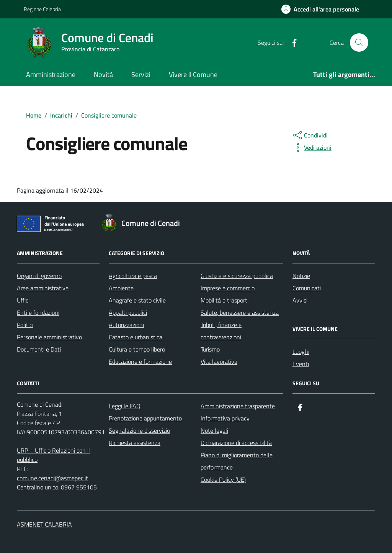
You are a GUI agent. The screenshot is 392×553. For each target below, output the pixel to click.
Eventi (301, 364)
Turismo (210, 349)
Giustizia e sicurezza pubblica (237, 276)
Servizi (141, 74)
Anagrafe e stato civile (137, 300)
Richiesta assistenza (135, 443)
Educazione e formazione (140, 362)
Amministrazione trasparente (238, 406)
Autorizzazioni (126, 325)
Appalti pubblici (128, 312)
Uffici (23, 300)
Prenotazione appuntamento (145, 418)
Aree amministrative (43, 288)
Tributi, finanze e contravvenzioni (221, 331)
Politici (25, 325)
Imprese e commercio (228, 288)
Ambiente (121, 288)
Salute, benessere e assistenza (240, 312)
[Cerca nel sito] (359, 43)
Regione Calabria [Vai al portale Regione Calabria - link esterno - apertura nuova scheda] (42, 9)
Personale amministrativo (49, 337)
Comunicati (307, 288)
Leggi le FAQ (125, 406)
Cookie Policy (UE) (223, 479)
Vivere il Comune (193, 74)
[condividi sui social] (310, 135)
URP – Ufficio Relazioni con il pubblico (53, 455)
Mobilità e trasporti (225, 300)
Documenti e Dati (39, 349)
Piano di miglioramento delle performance (237, 461)
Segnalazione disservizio (139, 430)
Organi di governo (39, 276)
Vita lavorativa (219, 362)
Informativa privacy (225, 418)
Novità (103, 74)
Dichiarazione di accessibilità (236, 443)
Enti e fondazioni (38, 312)
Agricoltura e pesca (133, 276)
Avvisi (300, 300)
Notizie (301, 276)
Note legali (214, 430)
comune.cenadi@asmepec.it (52, 478)
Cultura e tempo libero (137, 349)
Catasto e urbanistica (136, 337)
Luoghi (301, 352)
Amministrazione (51, 74)
